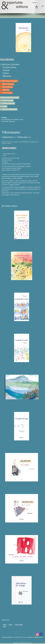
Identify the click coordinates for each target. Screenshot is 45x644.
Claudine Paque (7, 137)
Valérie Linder (22, 137)
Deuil (4, 626)
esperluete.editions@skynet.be (35, 637)
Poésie (5, 625)
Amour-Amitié (19, 625)
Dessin (11, 625)
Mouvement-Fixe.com (26, 643)
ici (14, 121)
